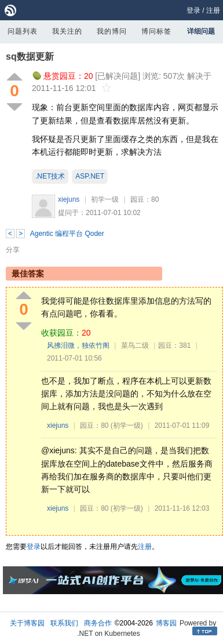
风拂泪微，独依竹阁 (78, 345)
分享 (13, 250)
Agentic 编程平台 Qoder (67, 234)
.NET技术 (50, 176)
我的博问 (112, 31)
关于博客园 (27, 623)
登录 (193, 10)
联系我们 (64, 623)
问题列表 (23, 31)
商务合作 (98, 623)
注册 (213, 10)
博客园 (166, 623)
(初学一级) (127, 425)
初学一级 (105, 199)
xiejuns (69, 199)
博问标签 (156, 31)
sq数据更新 (30, 57)
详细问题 (201, 31)
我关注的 (67, 31)
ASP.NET (90, 176)
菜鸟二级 (135, 345)
